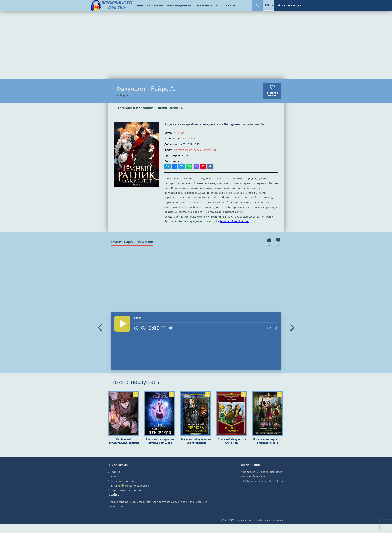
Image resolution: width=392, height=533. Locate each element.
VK (210, 166)
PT (203, 166)
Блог (140, 5)
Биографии (155, 5)
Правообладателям (255, 476)
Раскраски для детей (123, 481)
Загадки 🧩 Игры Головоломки (130, 485)
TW (182, 166)
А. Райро (179, 133)
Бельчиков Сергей (194, 138)
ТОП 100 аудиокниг (180, 5)
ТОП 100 (116, 472)
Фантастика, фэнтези (206, 124)
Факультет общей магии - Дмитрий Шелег (196, 441)
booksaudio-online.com (234, 221)
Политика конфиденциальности (263, 472)
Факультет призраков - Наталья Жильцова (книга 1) (160, 441)
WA (189, 166)
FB (175, 166)
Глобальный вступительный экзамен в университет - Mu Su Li (124, 441)
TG (168, 166)
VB (196, 166)
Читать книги (225, 5)
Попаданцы (232, 124)
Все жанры (204, 5)
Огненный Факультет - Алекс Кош (232, 441)
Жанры (115, 476)
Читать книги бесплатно (126, 490)
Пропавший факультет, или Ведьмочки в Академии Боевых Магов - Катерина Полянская (268, 441)
